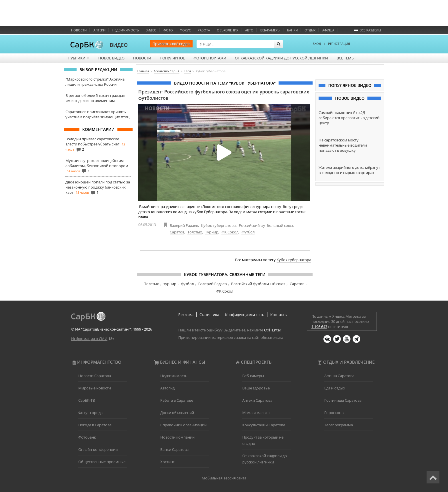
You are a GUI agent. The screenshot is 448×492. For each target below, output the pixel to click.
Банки (292, 30)
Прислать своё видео (171, 44)
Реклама (186, 315)
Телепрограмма (339, 425)
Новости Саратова (95, 376)
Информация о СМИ (89, 339)
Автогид (167, 388)
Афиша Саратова (339, 376)
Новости (79, 30)
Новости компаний (177, 437)
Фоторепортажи (210, 58)
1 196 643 (319, 327)
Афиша (328, 30)
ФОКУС (185, 30)
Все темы (346, 58)
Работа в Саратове (177, 400)
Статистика (209, 315)
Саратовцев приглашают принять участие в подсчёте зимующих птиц (97, 114)
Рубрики (79, 58)
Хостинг (167, 462)
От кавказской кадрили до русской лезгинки (281, 58)
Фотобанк (87, 437)
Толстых (195, 232)
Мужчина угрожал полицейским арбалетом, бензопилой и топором (97, 163)
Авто (249, 30)
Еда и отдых (335, 388)
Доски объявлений (177, 413)
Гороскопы (334, 413)
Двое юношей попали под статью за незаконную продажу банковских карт (98, 187)
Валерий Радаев (184, 225)
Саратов (177, 232)
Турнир (212, 232)
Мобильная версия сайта (224, 478)
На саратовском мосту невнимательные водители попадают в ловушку (343, 145)
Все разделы (367, 30)
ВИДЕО (119, 45)
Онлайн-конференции (98, 449)
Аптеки (99, 30)
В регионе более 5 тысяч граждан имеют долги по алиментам (95, 98)
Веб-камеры (270, 30)
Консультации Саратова (264, 425)
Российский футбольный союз (266, 225)
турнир (170, 284)
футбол (187, 284)
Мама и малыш (256, 413)
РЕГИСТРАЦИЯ (339, 44)
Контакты (279, 315)
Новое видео (111, 58)
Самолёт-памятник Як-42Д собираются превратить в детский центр (349, 118)
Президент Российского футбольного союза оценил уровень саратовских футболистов (224, 95)
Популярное (172, 58)
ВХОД (317, 44)
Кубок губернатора (218, 225)
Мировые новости (95, 388)
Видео (151, 30)
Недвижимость (126, 30)
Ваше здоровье (256, 388)
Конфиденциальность (245, 315)
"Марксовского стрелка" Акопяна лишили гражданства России (95, 82)
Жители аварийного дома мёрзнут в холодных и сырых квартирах (349, 170)
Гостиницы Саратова (343, 400)
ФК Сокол (230, 232)
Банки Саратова (174, 449)
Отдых (310, 30)
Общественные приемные (102, 462)
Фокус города (90, 413)
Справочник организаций (183, 425)
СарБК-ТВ (87, 400)
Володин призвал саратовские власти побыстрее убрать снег (92, 141)
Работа (204, 30)
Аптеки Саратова (257, 400)
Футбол (248, 232)
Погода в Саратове (95, 425)
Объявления (228, 30)
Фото (168, 30)
